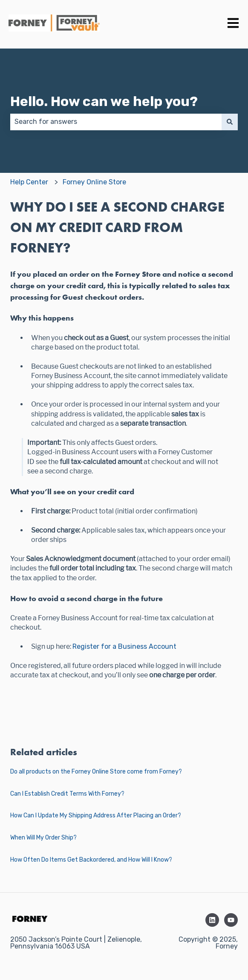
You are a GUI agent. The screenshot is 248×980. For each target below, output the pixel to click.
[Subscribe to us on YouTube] (231, 920)
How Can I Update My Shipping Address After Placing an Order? (96, 815)
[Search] (230, 122)
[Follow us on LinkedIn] (212, 920)
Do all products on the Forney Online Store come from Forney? (96, 772)
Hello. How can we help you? (104, 101)
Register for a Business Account (124, 646)
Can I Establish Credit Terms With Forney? (67, 794)
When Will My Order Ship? (43, 838)
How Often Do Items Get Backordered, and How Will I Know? (91, 860)
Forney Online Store (94, 182)
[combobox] (116, 122)
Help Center (29, 182)
